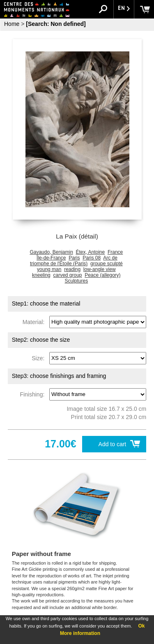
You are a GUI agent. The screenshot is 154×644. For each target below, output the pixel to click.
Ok (141, 626)
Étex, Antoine (90, 252)
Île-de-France (51, 258)
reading (72, 269)
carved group (67, 275)
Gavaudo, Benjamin (51, 252)
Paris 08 (92, 258)
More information (80, 633)
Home (12, 24)
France (115, 252)
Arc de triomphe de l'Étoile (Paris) (74, 261)
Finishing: (34, 394)
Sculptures (76, 281)
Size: (40, 358)
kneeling (41, 275)
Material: (35, 322)
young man (49, 269)
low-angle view (100, 269)
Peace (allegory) (102, 275)
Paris (74, 258)
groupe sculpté (107, 264)
